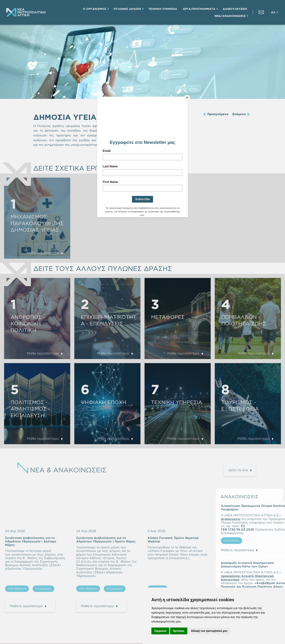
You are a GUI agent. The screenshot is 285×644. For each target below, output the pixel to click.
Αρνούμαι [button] (179, 631)
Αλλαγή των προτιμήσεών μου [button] (209, 631)
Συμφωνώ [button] (160, 631)
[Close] (187, 98)
